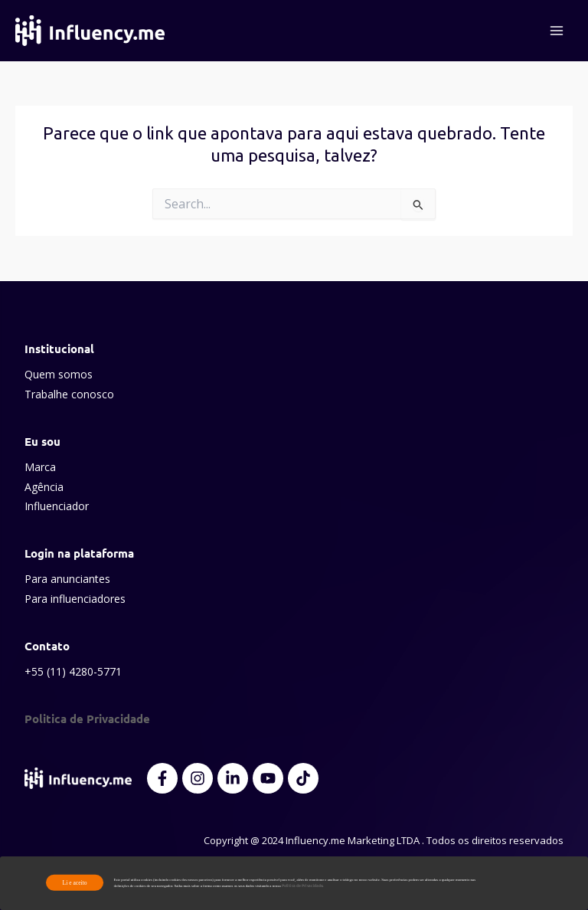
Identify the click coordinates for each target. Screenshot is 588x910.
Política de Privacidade (302, 885)
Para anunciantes (67, 579)
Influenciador (57, 506)
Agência (44, 487)
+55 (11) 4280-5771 (73, 671)
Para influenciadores (75, 599)
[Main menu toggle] (557, 31)
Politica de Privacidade (87, 719)
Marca (40, 467)
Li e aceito (75, 882)
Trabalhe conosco (69, 394)
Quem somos (59, 374)
